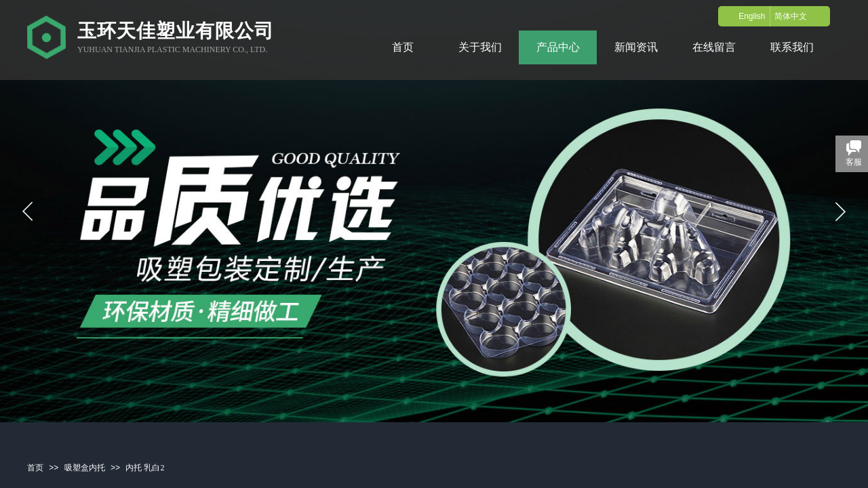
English (752, 16)
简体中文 (791, 16)
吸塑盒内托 (85, 468)
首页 (35, 468)
